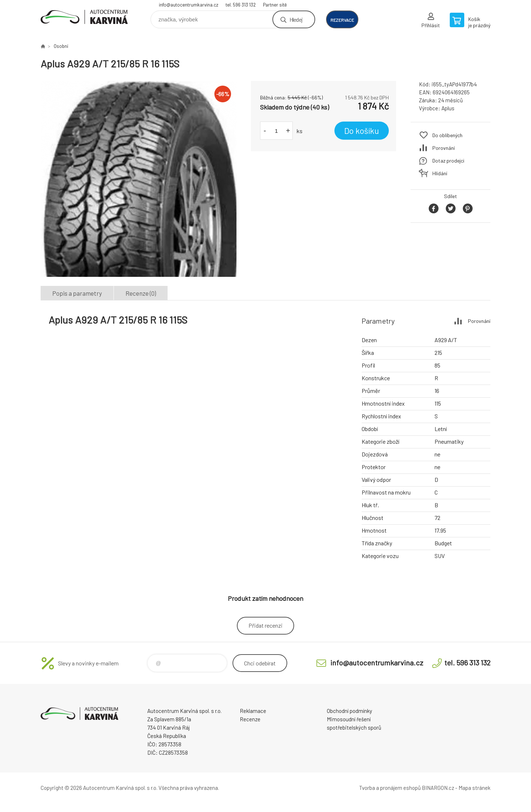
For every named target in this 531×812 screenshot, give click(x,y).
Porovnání (444, 148)
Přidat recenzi (265, 625)
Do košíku (362, 131)
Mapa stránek (474, 788)
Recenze (250, 719)
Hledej (296, 19)
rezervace (342, 20)
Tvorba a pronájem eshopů (390, 788)
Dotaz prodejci (448, 161)
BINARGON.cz (438, 788)
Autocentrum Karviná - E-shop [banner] (84, 17)
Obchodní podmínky (349, 711)
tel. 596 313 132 (241, 5)
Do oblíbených (447, 135)
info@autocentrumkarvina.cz (189, 5)
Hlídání (440, 173)
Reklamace (253, 711)
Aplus (448, 108)
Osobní (61, 46)
